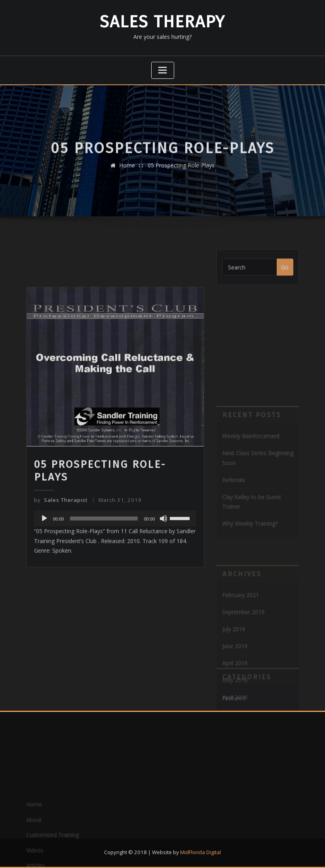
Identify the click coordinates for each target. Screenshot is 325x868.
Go (285, 273)
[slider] (104, 565)
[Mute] (163, 565)
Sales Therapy (162, 22)
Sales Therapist (61, 546)
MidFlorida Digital (201, 852)
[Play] (44, 565)
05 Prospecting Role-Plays (181, 171)
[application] (115, 565)
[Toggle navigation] (163, 71)
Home (127, 171)
